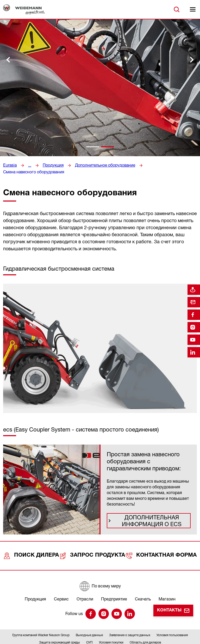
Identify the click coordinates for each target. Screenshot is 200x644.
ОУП (89, 629)
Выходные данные (89, 622)
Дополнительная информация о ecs (153, 513)
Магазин (167, 586)
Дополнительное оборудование (99, 165)
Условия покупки (111, 629)
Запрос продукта (94, 545)
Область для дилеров (145, 629)
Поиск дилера (32, 545)
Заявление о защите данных (130, 622)
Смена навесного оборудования (166, 165)
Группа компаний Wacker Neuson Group (41, 622)
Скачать (143, 586)
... (29, 165)
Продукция (51, 165)
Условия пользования (172, 622)
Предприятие (114, 586)
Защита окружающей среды (60, 629)
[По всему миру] (100, 573)
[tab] (93, 147)
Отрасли (85, 586)
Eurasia (9, 165)
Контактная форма (162, 545)
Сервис (61, 586)
